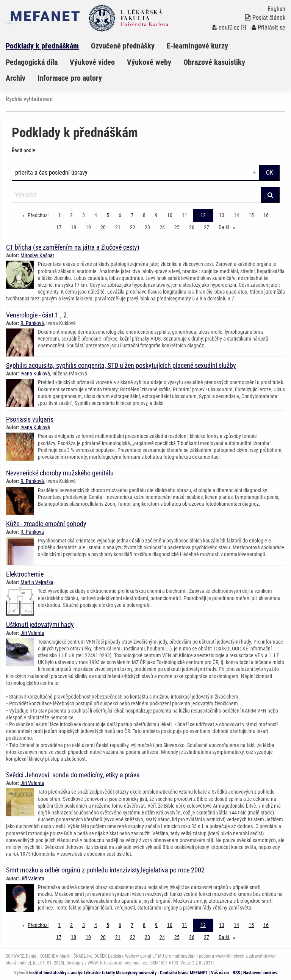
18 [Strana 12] (74, 227)
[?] (243, 27)
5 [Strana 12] (108, 215)
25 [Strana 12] (177, 227)
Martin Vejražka (37, 582)
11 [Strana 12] (185, 215)
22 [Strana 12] (133, 227)
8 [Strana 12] (144, 215)
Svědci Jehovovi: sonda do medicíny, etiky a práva (73, 775)
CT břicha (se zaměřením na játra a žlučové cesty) (73, 247)
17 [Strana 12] (59, 227)
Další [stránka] (229, 227)
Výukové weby (149, 62)
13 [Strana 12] (222, 215)
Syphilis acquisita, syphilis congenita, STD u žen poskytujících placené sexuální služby (121, 365)
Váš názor (220, 973)
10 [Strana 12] (170, 215)
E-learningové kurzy (197, 46)
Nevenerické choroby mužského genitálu (60, 473)
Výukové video (92, 62)
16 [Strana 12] (266, 215)
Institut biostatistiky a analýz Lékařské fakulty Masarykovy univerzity (93, 973)
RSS (236, 973)
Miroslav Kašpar (37, 255)
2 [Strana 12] (71, 215)
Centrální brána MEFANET (184, 973)
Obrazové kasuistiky (214, 62)
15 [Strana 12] (251, 215)
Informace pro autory (70, 78)
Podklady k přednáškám (42, 46)
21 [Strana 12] (118, 227)
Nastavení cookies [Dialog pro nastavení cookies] (260, 973)
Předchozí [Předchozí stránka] (40, 215)
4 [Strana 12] (96, 215)
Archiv (16, 78)
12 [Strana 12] (203, 215)
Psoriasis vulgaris (30, 419)
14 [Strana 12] (236, 215)
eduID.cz (225, 27)
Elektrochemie (25, 574)
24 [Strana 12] (162, 227)
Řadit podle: (24, 150)
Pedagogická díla (32, 62)
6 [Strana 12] (120, 215)
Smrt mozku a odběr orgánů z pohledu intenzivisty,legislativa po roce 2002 (105, 870)
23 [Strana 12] (147, 227)
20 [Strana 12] (103, 227)
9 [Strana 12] (156, 215)
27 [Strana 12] (207, 227)
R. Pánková (32, 323)
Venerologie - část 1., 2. (37, 315)
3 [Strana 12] (84, 215)
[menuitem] (48, 46)
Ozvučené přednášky (123, 46)
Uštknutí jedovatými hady (40, 624)
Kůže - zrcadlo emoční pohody (46, 524)
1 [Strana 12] (59, 215)
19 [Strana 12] (88, 227)
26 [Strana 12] (192, 227)
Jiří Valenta (32, 633)
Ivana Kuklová (35, 374)
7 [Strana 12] (132, 215)
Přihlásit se (268, 27)
